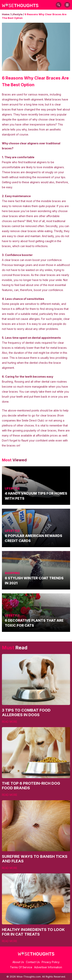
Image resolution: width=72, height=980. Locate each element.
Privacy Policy (51, 962)
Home (6, 14)
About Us (18, 962)
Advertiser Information (48, 967)
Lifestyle (17, 14)
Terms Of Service (21, 967)
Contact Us (33, 962)
